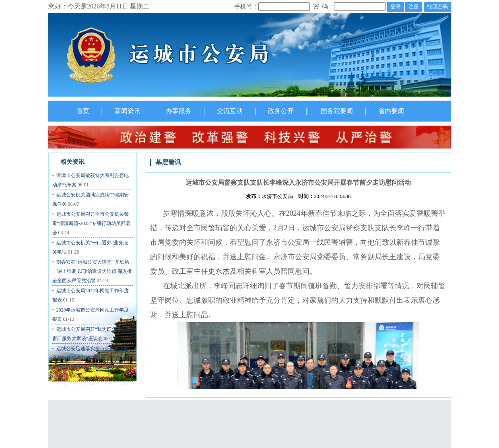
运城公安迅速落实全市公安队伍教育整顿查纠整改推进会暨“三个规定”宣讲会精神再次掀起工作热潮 (91, 358)
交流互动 (230, 111)
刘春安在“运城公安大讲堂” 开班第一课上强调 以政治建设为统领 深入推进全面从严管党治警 (92, 271)
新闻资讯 (128, 111)
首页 (83, 111)
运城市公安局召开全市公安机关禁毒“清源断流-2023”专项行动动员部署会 (92, 223)
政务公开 (281, 111)
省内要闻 (391, 111)
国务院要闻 (337, 111)
